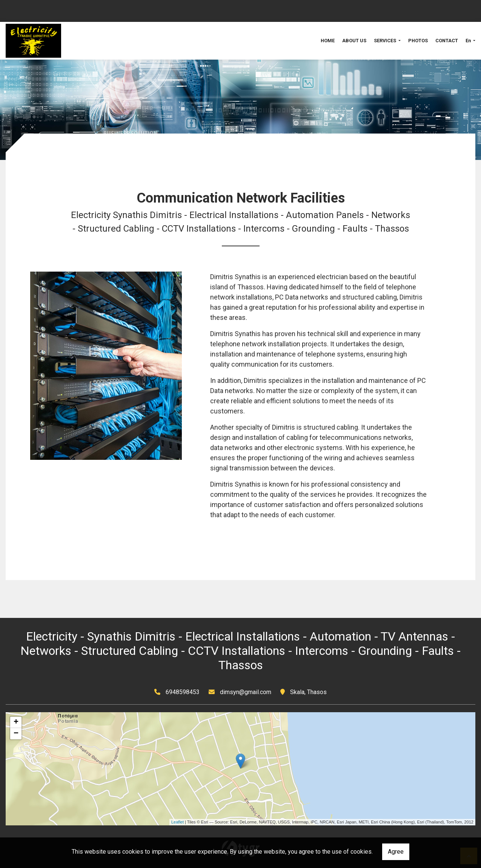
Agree (396, 852)
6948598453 (183, 692)
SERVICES (386, 41)
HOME (328, 41)
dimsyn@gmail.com (246, 692)
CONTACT (447, 41)
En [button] (469, 41)
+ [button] (16, 722)
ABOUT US (354, 41)
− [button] (16, 734)
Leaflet (177, 822)
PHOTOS (418, 41)
